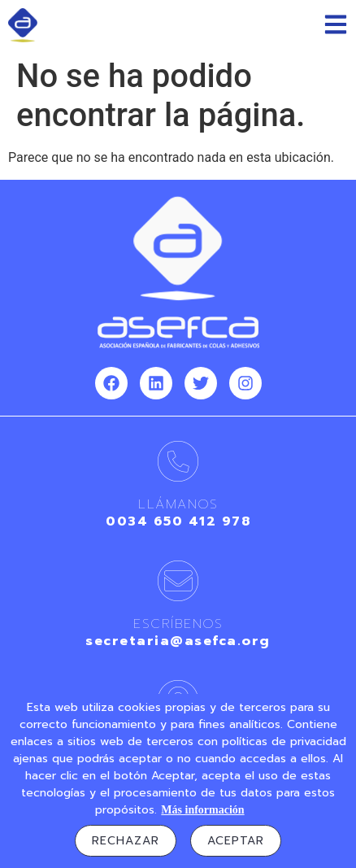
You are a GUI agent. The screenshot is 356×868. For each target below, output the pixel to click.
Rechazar (126, 841)
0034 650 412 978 (178, 521)
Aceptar (236, 841)
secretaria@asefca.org (178, 641)
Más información (202, 810)
